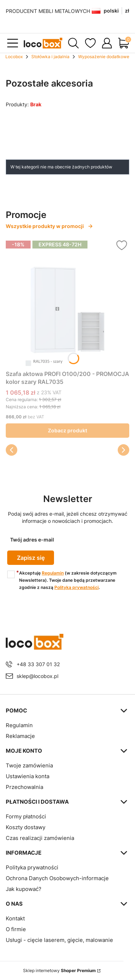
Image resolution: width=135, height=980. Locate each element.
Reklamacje (20, 736)
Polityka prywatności (32, 867)
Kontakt (15, 918)
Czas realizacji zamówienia (40, 838)
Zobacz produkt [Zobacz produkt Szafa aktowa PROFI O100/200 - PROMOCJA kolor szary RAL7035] (67, 430)
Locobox (14, 57)
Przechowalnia (24, 787)
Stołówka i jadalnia (50, 57)
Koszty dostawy (26, 827)
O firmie (16, 929)
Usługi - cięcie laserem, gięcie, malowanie (59, 940)
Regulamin (53, 573)
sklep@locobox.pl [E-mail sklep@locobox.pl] (37, 676)
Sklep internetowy (59, 970)
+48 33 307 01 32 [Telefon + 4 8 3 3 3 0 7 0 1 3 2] (38, 664)
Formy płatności (26, 816)
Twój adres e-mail (32, 540)
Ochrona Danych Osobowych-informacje (57, 878)
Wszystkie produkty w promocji (49, 226)
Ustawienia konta (28, 776)
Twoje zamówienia (29, 765)
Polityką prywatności (76, 587)
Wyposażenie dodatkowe (104, 57)
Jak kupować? (24, 889)
